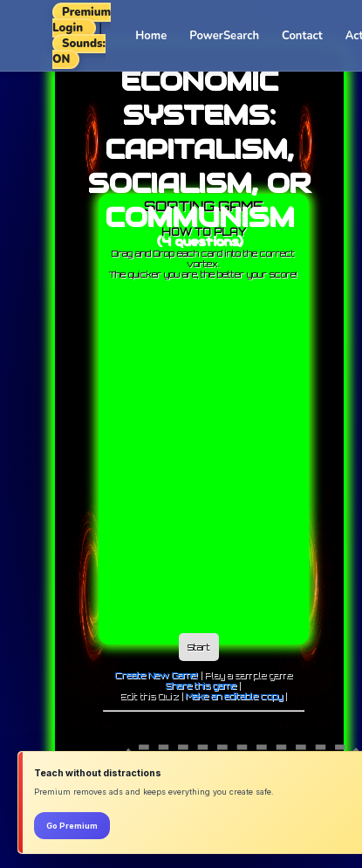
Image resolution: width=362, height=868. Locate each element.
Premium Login (82, 20)
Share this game (201, 685)
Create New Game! (157, 675)
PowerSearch (224, 36)
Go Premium (72, 826)
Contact (302, 36)
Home (151, 36)
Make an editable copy (234, 696)
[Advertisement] (164, 452)
